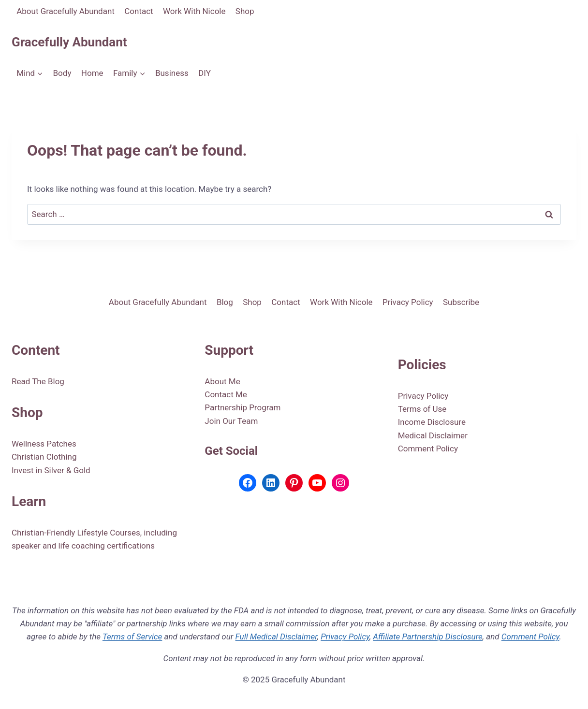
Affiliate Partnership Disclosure (427, 637)
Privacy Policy (408, 302)
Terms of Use (422, 409)
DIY (205, 73)
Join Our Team (231, 421)
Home (92, 73)
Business (172, 73)
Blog (225, 302)
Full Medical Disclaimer (276, 637)
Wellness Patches (44, 444)
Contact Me (226, 394)
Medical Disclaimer (433, 435)
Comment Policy (428, 449)
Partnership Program (243, 407)
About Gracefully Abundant (66, 11)
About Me (222, 381)
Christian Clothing (44, 457)
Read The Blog (38, 381)
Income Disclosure (432, 422)
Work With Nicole (194, 11)
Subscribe (461, 302)
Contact (139, 11)
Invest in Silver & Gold (51, 470)
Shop (245, 11)
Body (62, 73)
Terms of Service (132, 637)
